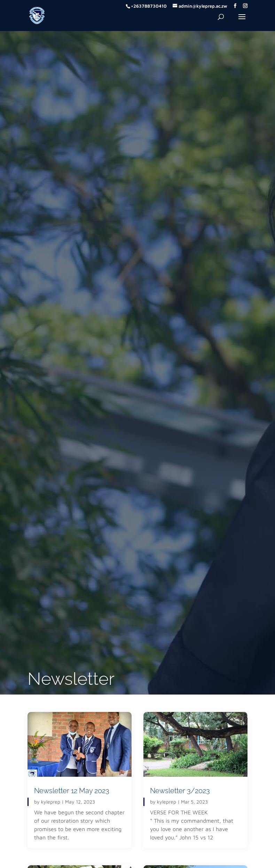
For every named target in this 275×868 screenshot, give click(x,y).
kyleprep (51, 802)
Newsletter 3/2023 (180, 791)
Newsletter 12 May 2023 (72, 791)
